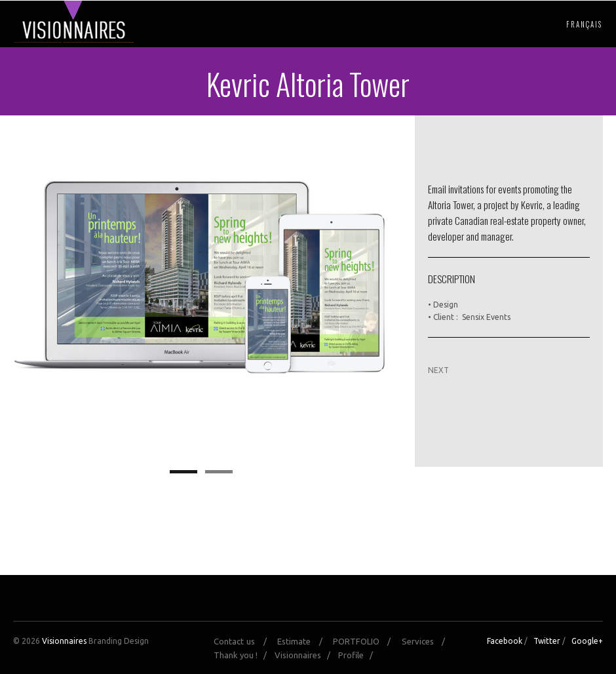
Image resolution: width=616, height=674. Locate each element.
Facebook (505, 641)
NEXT (438, 370)
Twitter (547, 641)
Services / (427, 641)
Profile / (358, 655)
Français (584, 24)
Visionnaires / (305, 655)
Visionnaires (64, 641)
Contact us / (244, 641)
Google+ (587, 641)
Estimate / (304, 641)
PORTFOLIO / (366, 641)
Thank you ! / (243, 655)
